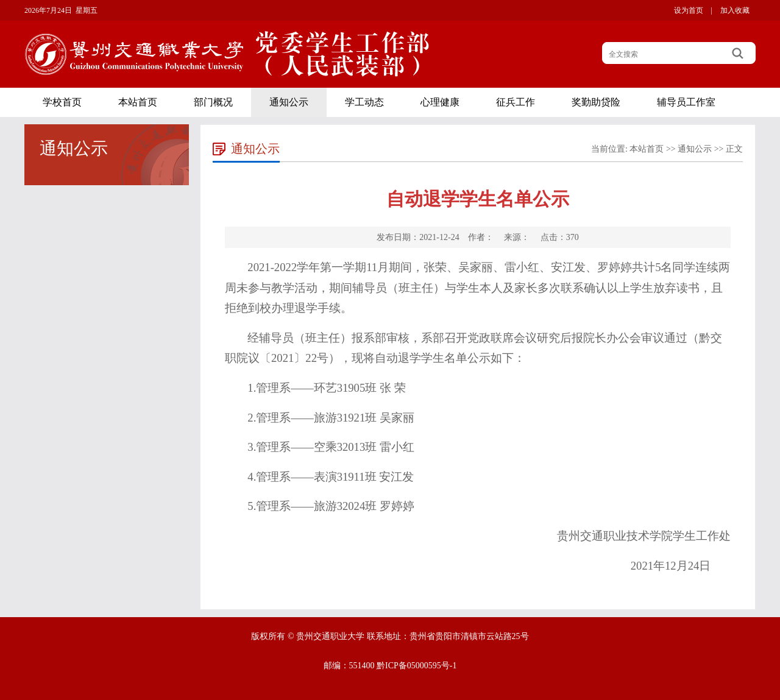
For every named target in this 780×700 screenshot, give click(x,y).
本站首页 (138, 102)
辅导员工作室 (686, 102)
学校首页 (62, 102)
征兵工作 (516, 102)
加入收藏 (735, 10)
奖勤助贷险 (596, 102)
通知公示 (289, 102)
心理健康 (440, 102)
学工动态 (364, 102)
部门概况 (213, 102)
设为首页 (689, 10)
